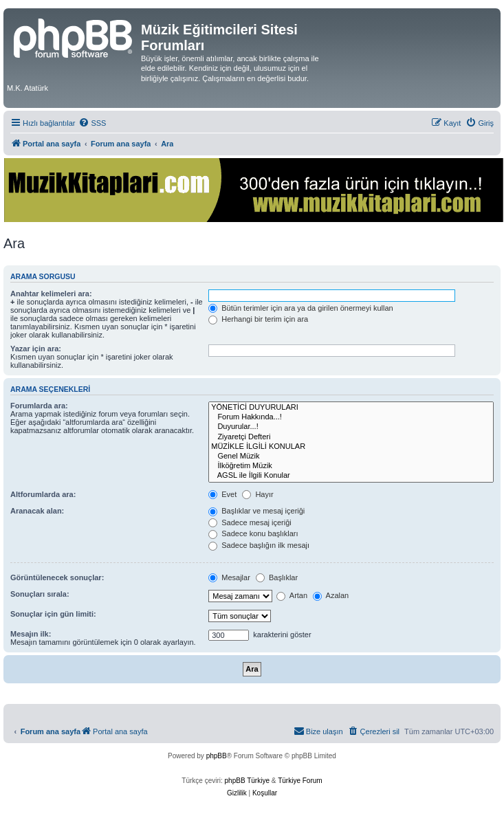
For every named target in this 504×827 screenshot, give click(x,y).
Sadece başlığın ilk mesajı (259, 545)
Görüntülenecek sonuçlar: (57, 577)
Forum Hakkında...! (351, 417)
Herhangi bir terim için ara (258, 319)
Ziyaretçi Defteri (351, 437)
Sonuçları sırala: (40, 594)
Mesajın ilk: (31, 634)
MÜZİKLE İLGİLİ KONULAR (351, 447)
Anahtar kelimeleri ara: (51, 294)
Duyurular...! (351, 427)
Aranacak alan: (37, 511)
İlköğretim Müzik (351, 466)
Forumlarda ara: (39, 406)
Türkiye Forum (300, 781)
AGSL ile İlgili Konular (351, 476)
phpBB (217, 756)
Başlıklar (277, 577)
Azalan (331, 595)
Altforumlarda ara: (43, 494)
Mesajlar (229, 577)
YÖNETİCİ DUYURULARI (351, 408)
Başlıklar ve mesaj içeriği (256, 511)
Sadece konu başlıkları (253, 533)
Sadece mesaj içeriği (250, 522)
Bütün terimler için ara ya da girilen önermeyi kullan (301, 308)
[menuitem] (92, 123)
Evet (222, 494)
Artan (292, 595)
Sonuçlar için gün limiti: (53, 614)
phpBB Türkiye (247, 781)
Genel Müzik (351, 456)
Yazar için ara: (36, 349)
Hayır (258, 494)
